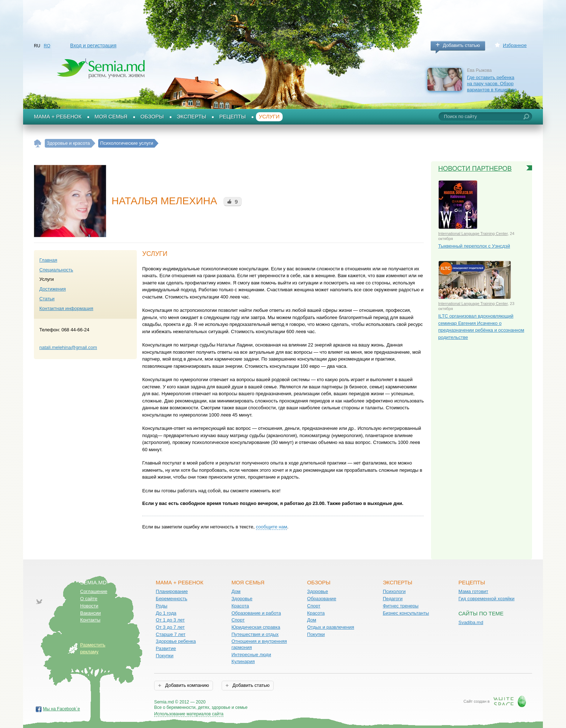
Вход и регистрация (93, 45)
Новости (89, 606)
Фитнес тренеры (400, 606)
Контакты (90, 620)
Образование (322, 599)
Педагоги (393, 599)
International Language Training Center (473, 234)
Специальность (56, 270)
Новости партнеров (475, 169)
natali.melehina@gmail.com (68, 347)
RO (47, 46)
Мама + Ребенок (58, 117)
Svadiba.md (471, 622)
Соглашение (94, 591)
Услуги (269, 117)
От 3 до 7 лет (170, 627)
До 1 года (166, 613)
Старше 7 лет (171, 634)
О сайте (89, 599)
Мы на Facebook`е (62, 709)
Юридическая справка (256, 627)
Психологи (394, 591)
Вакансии (90, 613)
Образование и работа (256, 613)
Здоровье (242, 599)
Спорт (238, 620)
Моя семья (111, 117)
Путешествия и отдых (255, 634)
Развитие (166, 648)
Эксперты (192, 117)
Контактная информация (66, 308)
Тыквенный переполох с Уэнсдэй (474, 246)
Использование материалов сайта (189, 714)
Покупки (165, 656)
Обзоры (152, 117)
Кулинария (243, 661)
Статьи (47, 299)
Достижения (53, 289)
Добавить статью (461, 45)
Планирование (172, 591)
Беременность (172, 599)
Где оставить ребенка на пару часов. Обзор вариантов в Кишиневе (492, 83)
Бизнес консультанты (406, 613)
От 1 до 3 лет (170, 620)
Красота (240, 606)
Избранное (515, 45)
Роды (162, 606)
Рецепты (232, 117)
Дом (236, 591)
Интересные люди (251, 655)
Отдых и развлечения (331, 627)
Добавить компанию (186, 685)
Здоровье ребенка (176, 641)
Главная (48, 260)
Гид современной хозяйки (486, 599)
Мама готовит (473, 591)
